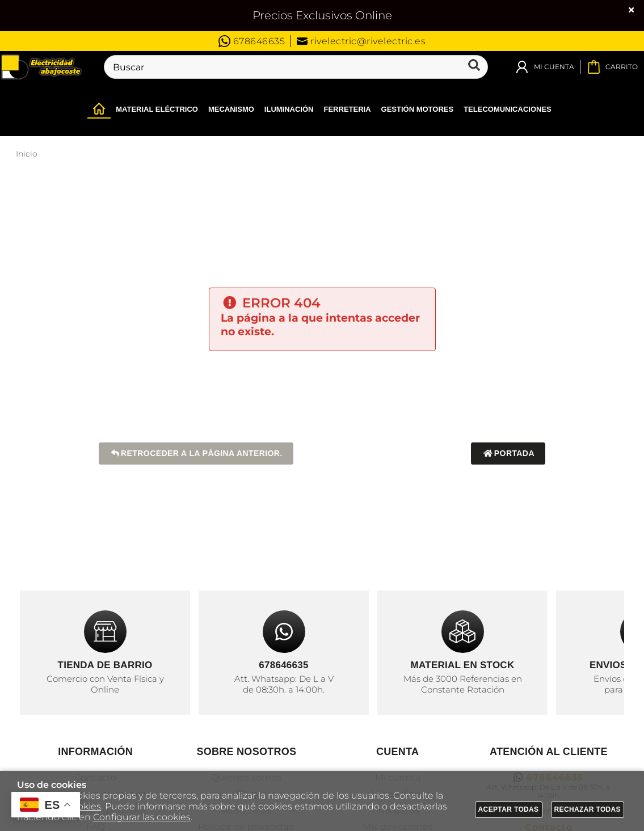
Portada (508, 454)
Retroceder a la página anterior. (196, 454)
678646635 (252, 41)
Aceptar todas (509, 809)
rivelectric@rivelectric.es (361, 41)
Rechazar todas (588, 809)
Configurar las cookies (142, 817)
